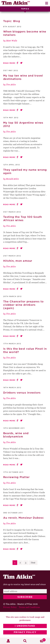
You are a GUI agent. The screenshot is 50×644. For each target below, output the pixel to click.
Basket (40, 640)
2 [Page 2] (20, 563)
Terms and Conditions (29, 607)
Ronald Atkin (12, 179)
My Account (8, 641)
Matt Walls (12, 41)
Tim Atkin (11, 84)
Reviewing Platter (16, 477)
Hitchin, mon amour (18, 261)
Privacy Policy (25, 632)
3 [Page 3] (26, 563)
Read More (9, 63)
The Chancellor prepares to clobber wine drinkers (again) (23, 305)
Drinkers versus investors (22, 393)
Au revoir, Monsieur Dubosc (24, 518)
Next (33, 563)
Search (25, 641)
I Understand (25, 626)
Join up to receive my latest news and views (24, 584)
